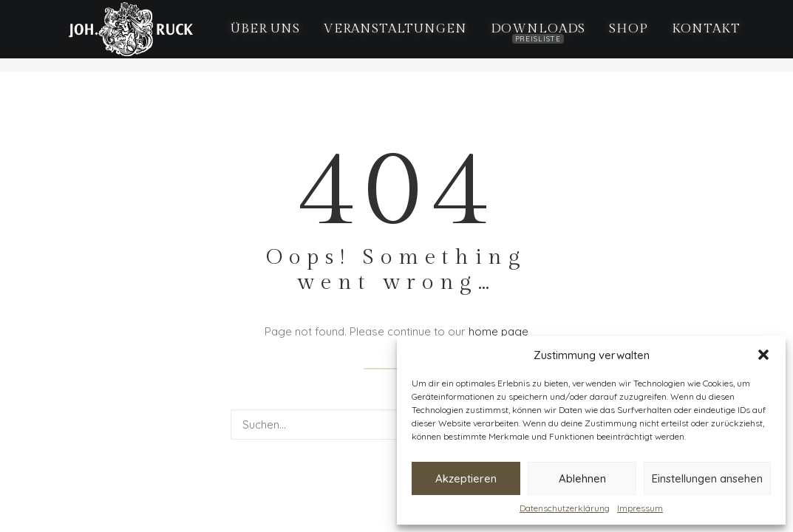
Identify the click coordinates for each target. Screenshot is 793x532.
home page (498, 331)
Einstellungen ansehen (707, 478)
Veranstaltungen (383, 36)
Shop (616, 36)
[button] (763, 355)
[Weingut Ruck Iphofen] (119, 36)
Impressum (640, 508)
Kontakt (694, 36)
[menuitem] (253, 36)
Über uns (253, 36)
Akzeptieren (466, 478)
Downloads (526, 42)
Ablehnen (582, 478)
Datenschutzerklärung (565, 508)
